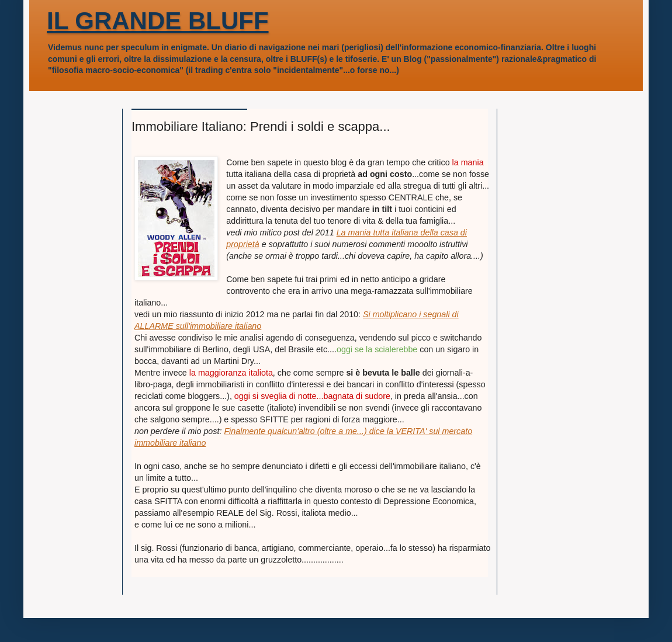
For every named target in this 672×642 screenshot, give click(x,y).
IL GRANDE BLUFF (158, 21)
